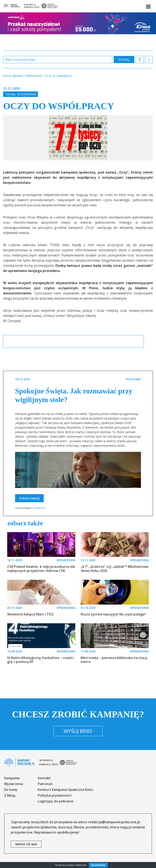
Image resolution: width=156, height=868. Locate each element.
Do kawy (11, 790)
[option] (78, 138)
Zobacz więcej (29, 498)
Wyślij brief (78, 731)
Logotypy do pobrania (55, 801)
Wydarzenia (27, 94)
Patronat (45, 784)
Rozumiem (98, 865)
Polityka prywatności (55, 795)
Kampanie (39, 508)
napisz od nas (26, 844)
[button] (148, 6)
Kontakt (44, 778)
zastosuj (124, 60)
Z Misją (10, 795)
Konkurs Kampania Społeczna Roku (65, 790)
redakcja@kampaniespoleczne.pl (114, 822)
